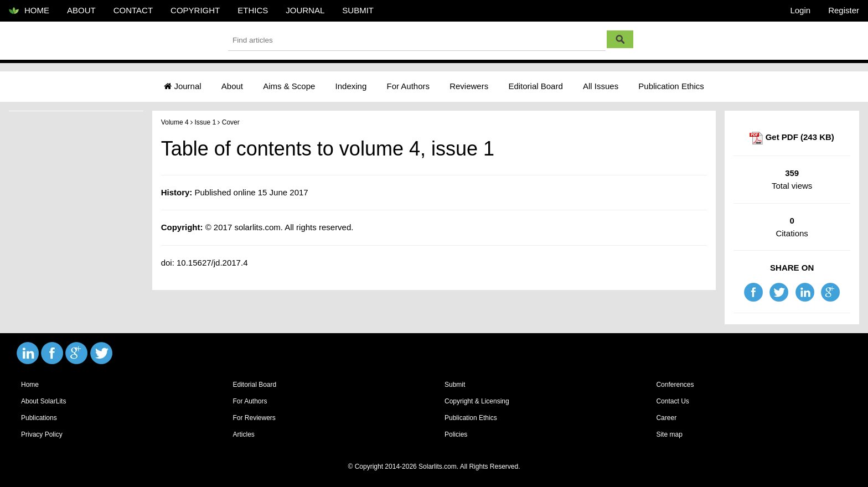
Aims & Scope (289, 86)
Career (666, 418)
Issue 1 (205, 122)
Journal (182, 86)
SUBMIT (358, 10)
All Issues (601, 86)
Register (844, 10)
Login (800, 10)
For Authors (408, 86)
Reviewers (469, 86)
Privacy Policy (42, 434)
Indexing (351, 86)
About (232, 86)
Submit (455, 385)
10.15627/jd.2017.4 (212, 263)
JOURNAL (305, 10)
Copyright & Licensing (477, 401)
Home (30, 385)
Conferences (675, 385)
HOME (29, 11)
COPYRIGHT (195, 10)
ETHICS (253, 10)
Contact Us (672, 401)
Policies (456, 434)
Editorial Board (535, 86)
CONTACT (133, 10)
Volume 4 (175, 122)
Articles (243, 434)
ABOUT (81, 10)
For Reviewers (254, 418)
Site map (669, 434)
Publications (39, 418)
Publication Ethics (671, 86)
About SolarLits (43, 401)
